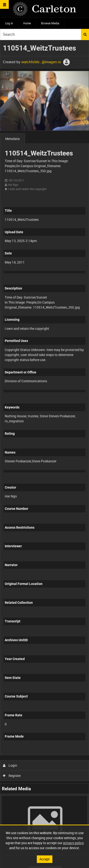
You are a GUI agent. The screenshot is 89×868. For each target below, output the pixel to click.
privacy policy (73, 843)
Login (10, 765)
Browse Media (50, 23)
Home (27, 23)
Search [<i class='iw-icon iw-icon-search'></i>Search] (85, 34)
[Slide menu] (4, 4)
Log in (9, 23)
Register (12, 776)
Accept (44, 859)
